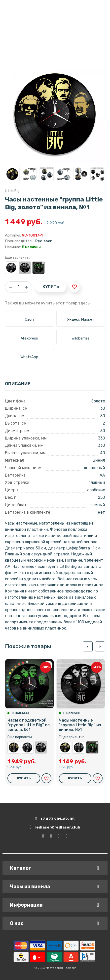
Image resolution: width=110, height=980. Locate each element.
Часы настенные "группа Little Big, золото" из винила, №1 (14, 747)
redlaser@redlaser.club (55, 827)
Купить (51, 287)
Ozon (29, 319)
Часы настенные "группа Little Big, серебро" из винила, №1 (11, 268)
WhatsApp (29, 357)
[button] (88, 646)
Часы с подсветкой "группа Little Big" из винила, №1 (38, 268)
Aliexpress (29, 338)
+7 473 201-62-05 (55, 819)
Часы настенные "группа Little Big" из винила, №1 (25, 268)
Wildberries (81, 338)
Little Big (12, 191)
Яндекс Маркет (81, 319)
